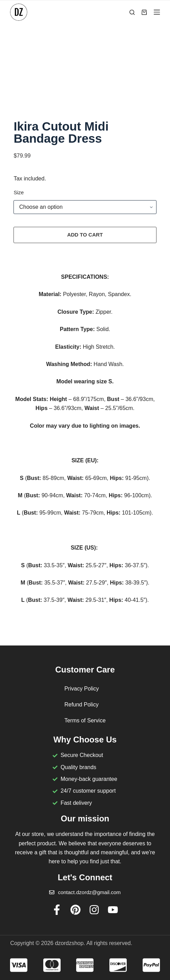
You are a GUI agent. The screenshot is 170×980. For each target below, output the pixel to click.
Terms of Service (85, 720)
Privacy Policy (82, 689)
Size (19, 193)
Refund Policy (82, 705)
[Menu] (157, 12)
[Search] (132, 12)
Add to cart (85, 236)
